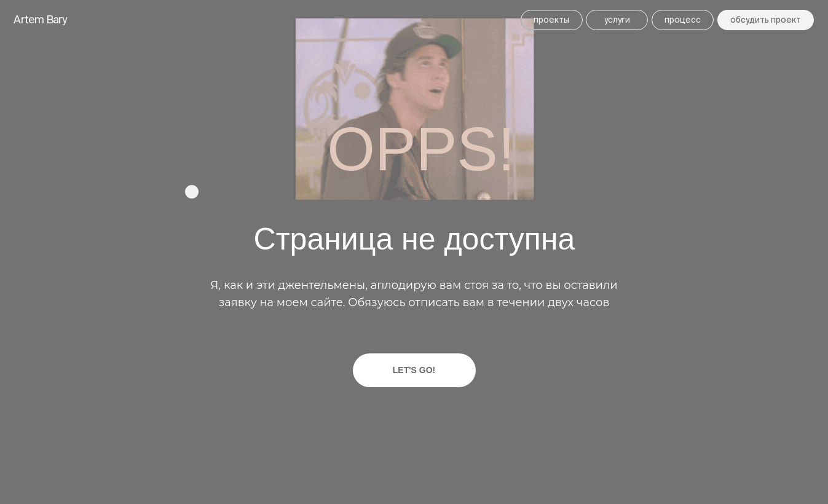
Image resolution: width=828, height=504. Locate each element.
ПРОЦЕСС (683, 20)
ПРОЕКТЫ (551, 20)
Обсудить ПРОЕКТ (766, 20)
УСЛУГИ (617, 20)
